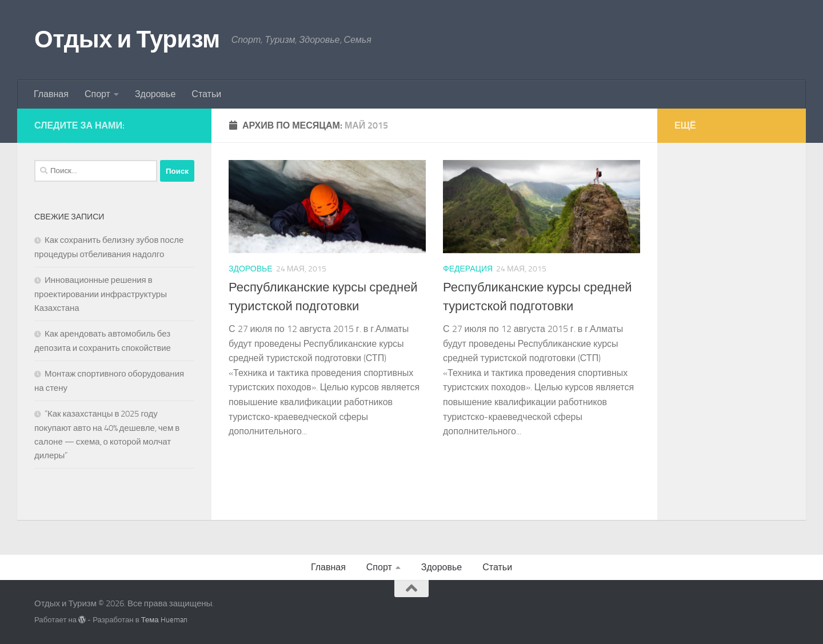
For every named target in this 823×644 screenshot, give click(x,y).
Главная (51, 94)
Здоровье (155, 94)
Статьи (206, 94)
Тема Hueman (164, 620)
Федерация (468, 269)
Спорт (97, 94)
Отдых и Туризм (127, 39)
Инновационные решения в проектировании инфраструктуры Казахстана (101, 294)
